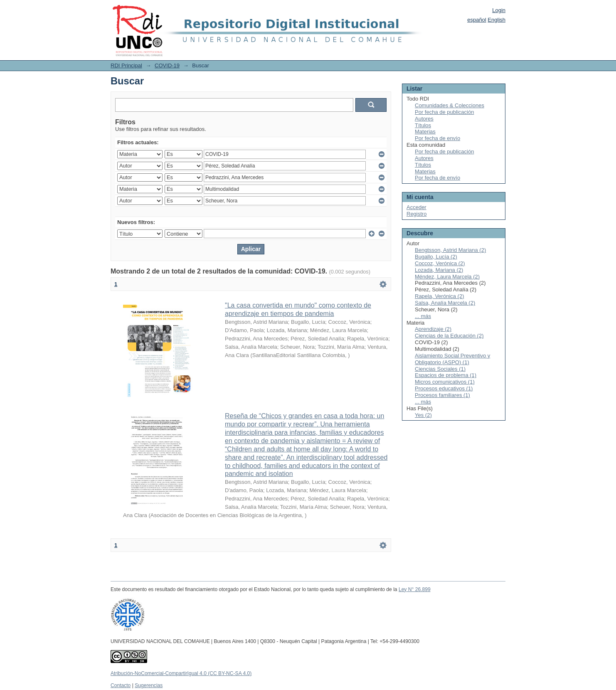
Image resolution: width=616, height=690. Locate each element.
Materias (425, 132)
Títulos (423, 125)
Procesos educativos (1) (444, 388)
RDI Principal (126, 65)
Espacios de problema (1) (446, 375)
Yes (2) (423, 415)
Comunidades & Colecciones (450, 105)
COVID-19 (167, 65)
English (496, 20)
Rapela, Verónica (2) (440, 296)
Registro (416, 214)
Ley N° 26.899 (415, 589)
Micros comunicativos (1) (445, 382)
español (477, 20)
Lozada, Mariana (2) (439, 270)
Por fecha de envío (437, 138)
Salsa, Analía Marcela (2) (445, 303)
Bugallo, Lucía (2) (436, 257)
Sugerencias (149, 685)
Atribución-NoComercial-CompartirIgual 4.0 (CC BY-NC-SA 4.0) (181, 673)
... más (423, 316)
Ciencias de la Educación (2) (449, 336)
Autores (424, 119)
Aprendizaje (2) (433, 329)
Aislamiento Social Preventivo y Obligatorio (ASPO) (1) (452, 359)
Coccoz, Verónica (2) (440, 263)
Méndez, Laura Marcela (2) (447, 277)
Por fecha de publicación (444, 112)
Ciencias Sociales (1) (440, 369)
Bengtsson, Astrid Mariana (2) (450, 250)
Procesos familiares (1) (442, 395)
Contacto (121, 685)
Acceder (416, 207)
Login (499, 10)
